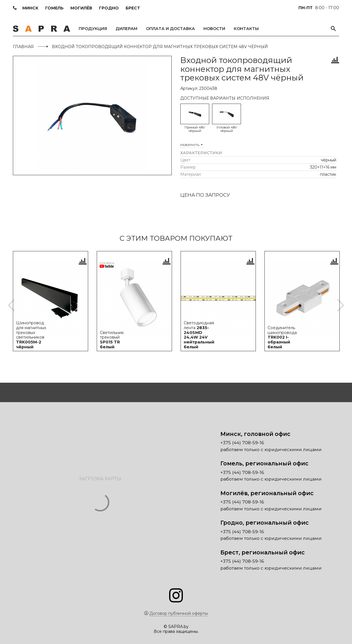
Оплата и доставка (170, 29)
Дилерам (126, 29)
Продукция (93, 29)
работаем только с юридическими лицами (271, 445)
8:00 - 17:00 (319, 8)
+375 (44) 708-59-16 (242, 438)
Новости (214, 29)
